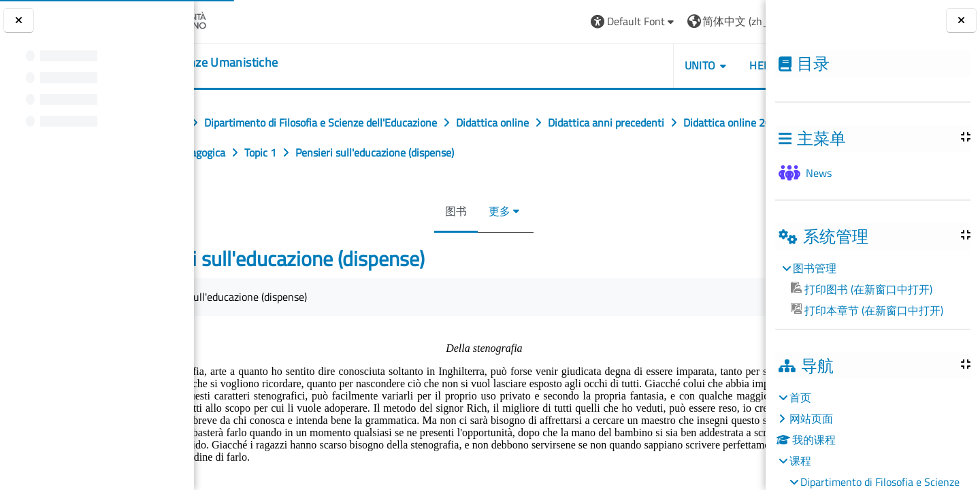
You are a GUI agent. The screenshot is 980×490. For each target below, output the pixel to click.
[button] (663, 21)
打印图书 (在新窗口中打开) (862, 289)
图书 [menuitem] (460, 211)
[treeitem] (872, 289)
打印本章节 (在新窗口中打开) (867, 310)
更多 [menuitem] (504, 211)
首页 (800, 397)
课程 (800, 461)
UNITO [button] (730, 65)
